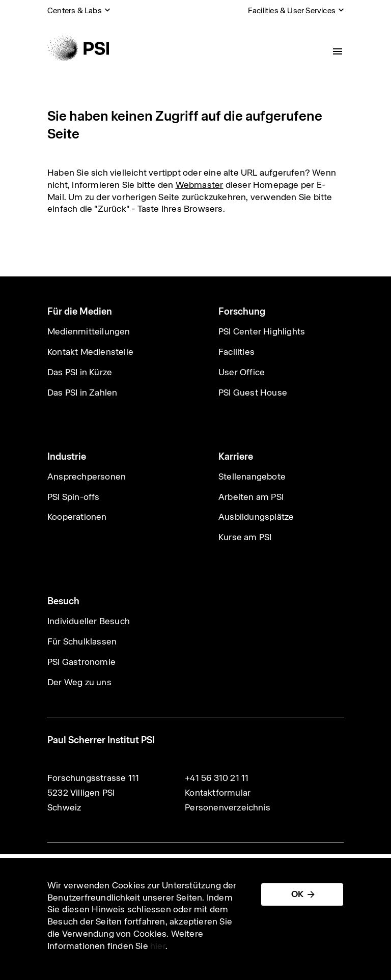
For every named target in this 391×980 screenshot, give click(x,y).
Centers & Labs (75, 10)
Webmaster (200, 185)
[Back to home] (78, 48)
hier (158, 946)
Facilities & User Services (292, 10)
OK (297, 894)
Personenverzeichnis (228, 807)
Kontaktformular (218, 793)
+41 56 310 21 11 (217, 778)
